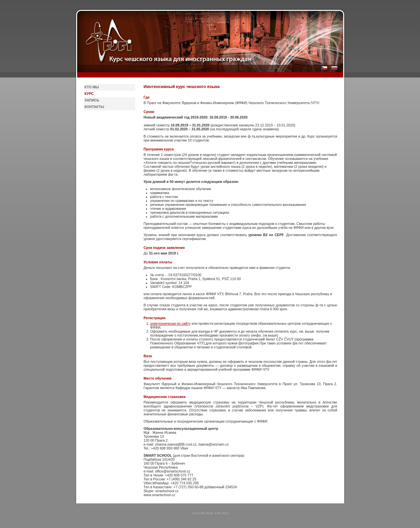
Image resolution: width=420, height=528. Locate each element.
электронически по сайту (170, 323)
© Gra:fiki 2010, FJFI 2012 (210, 513)
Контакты (94, 107)
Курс (89, 94)
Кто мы (92, 87)
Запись (92, 100)
